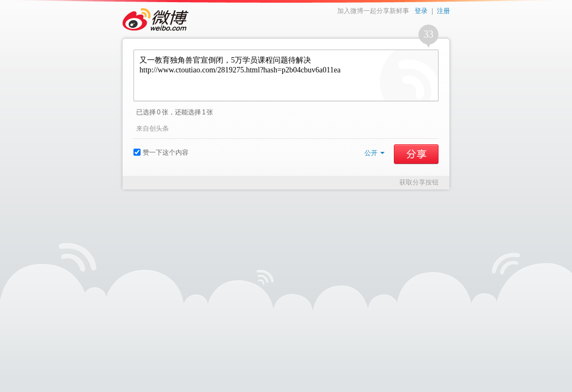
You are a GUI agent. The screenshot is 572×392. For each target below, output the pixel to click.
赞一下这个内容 (161, 152)
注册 (443, 11)
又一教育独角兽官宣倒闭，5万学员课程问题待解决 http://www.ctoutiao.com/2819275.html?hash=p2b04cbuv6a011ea (286, 75)
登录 (421, 11)
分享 (416, 154)
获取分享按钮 (419, 182)
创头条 (159, 128)
